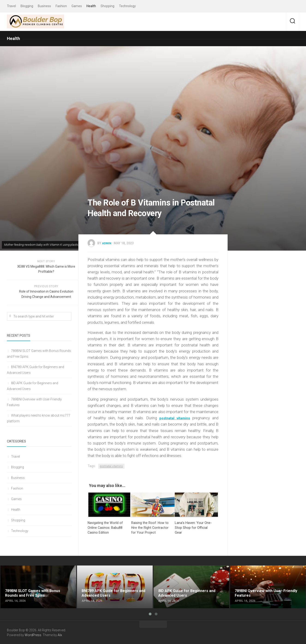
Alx (60, 635)
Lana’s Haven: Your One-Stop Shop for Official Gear (193, 527)
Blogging (27, 6)
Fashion (61, 6)
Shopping (107, 6)
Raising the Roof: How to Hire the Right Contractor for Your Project (150, 527)
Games (77, 6)
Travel (11, 6)
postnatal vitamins (111, 466)
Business (44, 6)
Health (91, 6)
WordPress (33, 635)
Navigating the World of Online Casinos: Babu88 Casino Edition (105, 527)
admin (107, 243)
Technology (127, 6)
